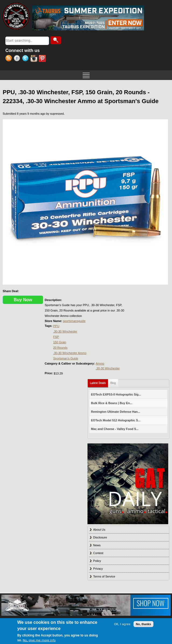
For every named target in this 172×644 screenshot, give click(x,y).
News (97, 545)
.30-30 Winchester (65, 331)
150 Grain (60, 342)
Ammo (100, 363)
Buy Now (23, 300)
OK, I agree (122, 624)
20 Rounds (60, 348)
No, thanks (143, 624)
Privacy (98, 569)
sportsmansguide (74, 321)
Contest (98, 553)
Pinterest (43, 59)
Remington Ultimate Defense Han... (116, 412)
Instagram (35, 59)
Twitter (26, 59)
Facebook (18, 59)
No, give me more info (39, 640)
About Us (99, 530)
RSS (10, 59)
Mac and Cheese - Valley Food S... (115, 429)
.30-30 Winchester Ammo (70, 353)
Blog (113, 383)
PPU (56, 326)
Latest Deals (99, 382)
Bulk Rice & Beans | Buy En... (112, 403)
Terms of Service (104, 576)
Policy (97, 561)
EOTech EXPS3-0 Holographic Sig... (116, 394)
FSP (56, 337)
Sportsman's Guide (66, 358)
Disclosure (100, 537)
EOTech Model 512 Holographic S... (116, 420)
